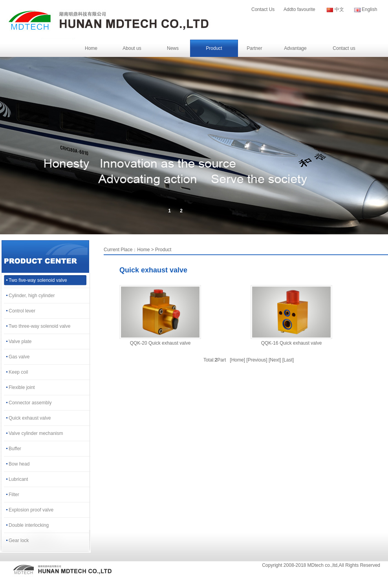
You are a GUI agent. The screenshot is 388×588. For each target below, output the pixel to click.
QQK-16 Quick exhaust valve (292, 343)
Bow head (19, 464)
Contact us (344, 48)
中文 (339, 9)
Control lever (22, 311)
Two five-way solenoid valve (38, 280)
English (369, 9)
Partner (254, 48)
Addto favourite (299, 9)
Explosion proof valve (31, 510)
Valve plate (20, 341)
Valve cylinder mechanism (36, 433)
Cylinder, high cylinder (32, 296)
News (173, 48)
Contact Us (263, 9)
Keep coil (18, 372)
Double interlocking (29, 525)
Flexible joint (22, 387)
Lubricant (18, 479)
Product (214, 48)
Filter (14, 495)
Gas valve (19, 357)
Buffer (15, 449)
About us (132, 48)
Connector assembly (30, 403)
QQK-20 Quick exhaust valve (160, 343)
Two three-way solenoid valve (39, 326)
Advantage (295, 48)
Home (91, 48)
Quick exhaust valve (30, 418)
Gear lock (19, 541)
